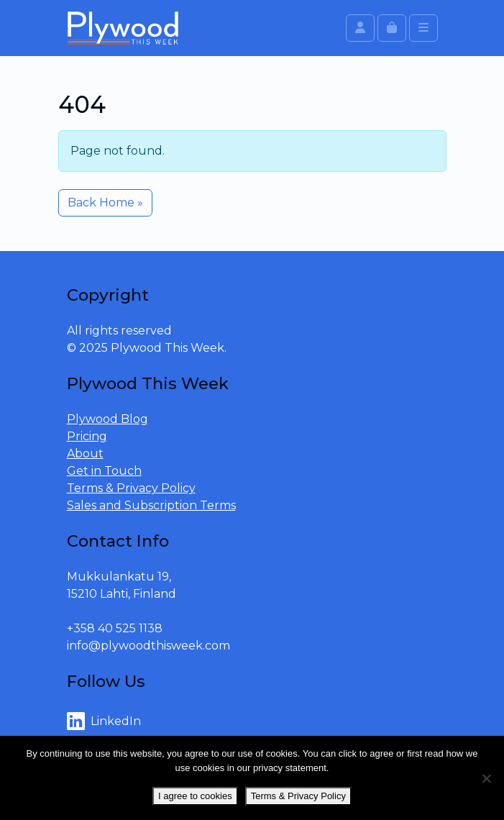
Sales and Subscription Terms (151, 505)
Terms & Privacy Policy (131, 488)
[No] (486, 778)
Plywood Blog (107, 419)
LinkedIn (104, 721)
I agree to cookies (195, 796)
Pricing (87, 436)
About (85, 454)
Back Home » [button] (105, 202)
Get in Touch (104, 471)
